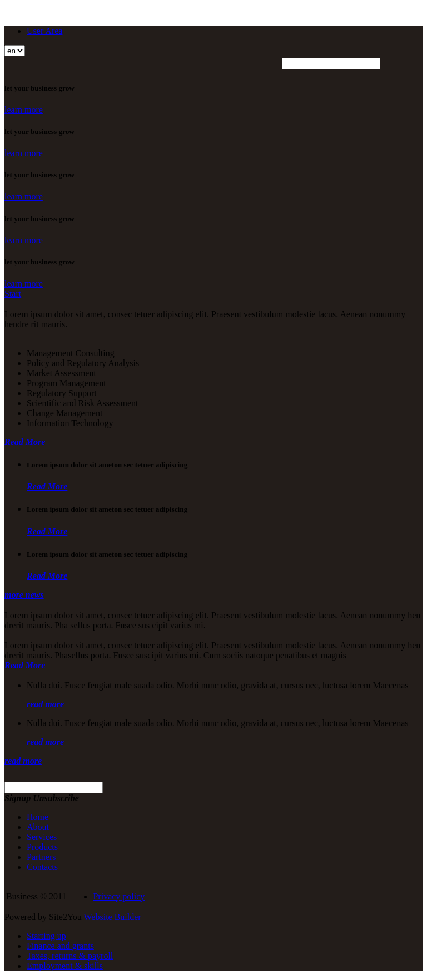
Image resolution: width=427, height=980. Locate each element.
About (38, 827)
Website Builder (113, 917)
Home (38, 817)
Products (42, 847)
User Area (44, 31)
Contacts (42, 867)
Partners (41, 857)
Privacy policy (119, 896)
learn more (24, 110)
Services (42, 837)
